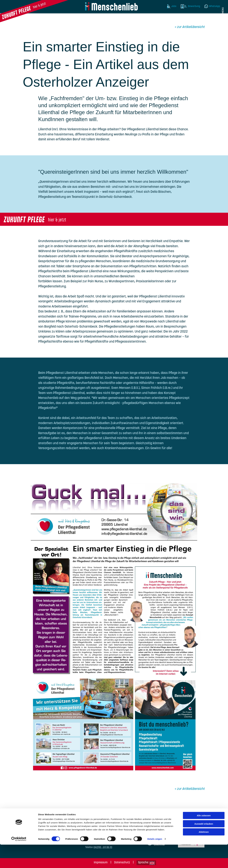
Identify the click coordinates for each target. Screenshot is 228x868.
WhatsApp (215, 6)
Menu (223, 10)
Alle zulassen (204, 839)
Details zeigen (155, 862)
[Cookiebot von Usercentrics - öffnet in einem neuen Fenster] (19, 862)
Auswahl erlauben (204, 847)
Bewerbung (194, 6)
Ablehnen (204, 855)
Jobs (174, 6)
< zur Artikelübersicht (190, 27)
